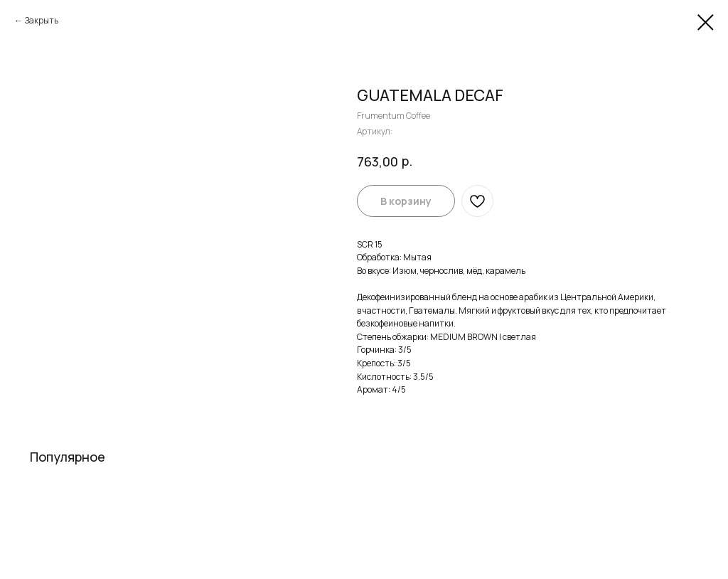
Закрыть (42, 20)
